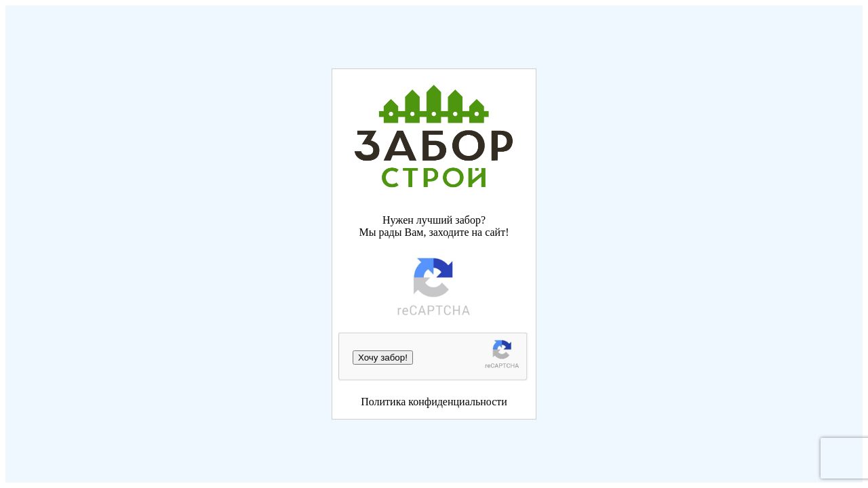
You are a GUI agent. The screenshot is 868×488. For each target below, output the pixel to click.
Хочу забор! (383, 358)
